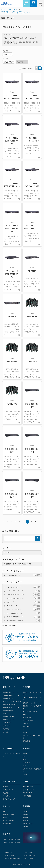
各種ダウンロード (9, 814)
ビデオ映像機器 (8, 710)
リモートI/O (7, 726)
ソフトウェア (7, 723)
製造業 (25, 733)
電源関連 (6, 729)
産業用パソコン (8, 698)
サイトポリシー (28, 852)
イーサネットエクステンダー (23, 613)
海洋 (24, 766)
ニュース (26, 781)
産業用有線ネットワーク (11, 692)
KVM (4, 713)
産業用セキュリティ (9, 717)
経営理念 (26, 811)
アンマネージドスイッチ (23, 587)
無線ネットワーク (9, 720)
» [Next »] (39, 522)
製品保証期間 (7, 824)
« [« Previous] (4, 522)
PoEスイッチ (23, 602)
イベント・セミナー (29, 790)
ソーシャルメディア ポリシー (12, 858)
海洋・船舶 (26, 727)
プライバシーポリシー (30, 855)
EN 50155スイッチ (23, 606)
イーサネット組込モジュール (23, 617)
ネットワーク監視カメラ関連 (12, 701)
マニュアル (6, 796)
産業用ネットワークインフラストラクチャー (13, 11)
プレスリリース (28, 793)
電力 (24, 760)
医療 (24, 714)
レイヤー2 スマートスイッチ (23, 591)
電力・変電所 (27, 717)
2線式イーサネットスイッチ (23, 621)
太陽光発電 (26, 741)
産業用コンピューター (30, 703)
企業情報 (26, 806)
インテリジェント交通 (30, 711)
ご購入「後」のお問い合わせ (12, 842)
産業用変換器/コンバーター (12, 695)
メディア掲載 (27, 796)
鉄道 (24, 730)
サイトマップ (8, 852)
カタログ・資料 (9, 781)
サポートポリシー (9, 855)
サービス (6, 732)
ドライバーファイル (9, 799)
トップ (3, 9)
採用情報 (26, 827)
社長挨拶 (26, 814)
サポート (6, 806)
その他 (25, 774)
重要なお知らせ (28, 787)
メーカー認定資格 (9, 821)
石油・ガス (26, 723)
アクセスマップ (28, 824)
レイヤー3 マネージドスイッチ (23, 598)
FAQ (4, 811)
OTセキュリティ (28, 720)
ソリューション (9, 748)
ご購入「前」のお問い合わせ (12, 839)
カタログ (6, 787)
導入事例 (26, 748)
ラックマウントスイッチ (24, 13)
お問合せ (6, 834)
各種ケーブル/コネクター (11, 707)
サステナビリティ (28, 858)
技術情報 (26, 687)
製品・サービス (13, 9)
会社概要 (26, 817)
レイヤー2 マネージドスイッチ (23, 595)
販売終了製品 (7, 817)
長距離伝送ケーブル (9, 704)
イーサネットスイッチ (7, 13)
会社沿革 (26, 821)
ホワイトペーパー (9, 790)
